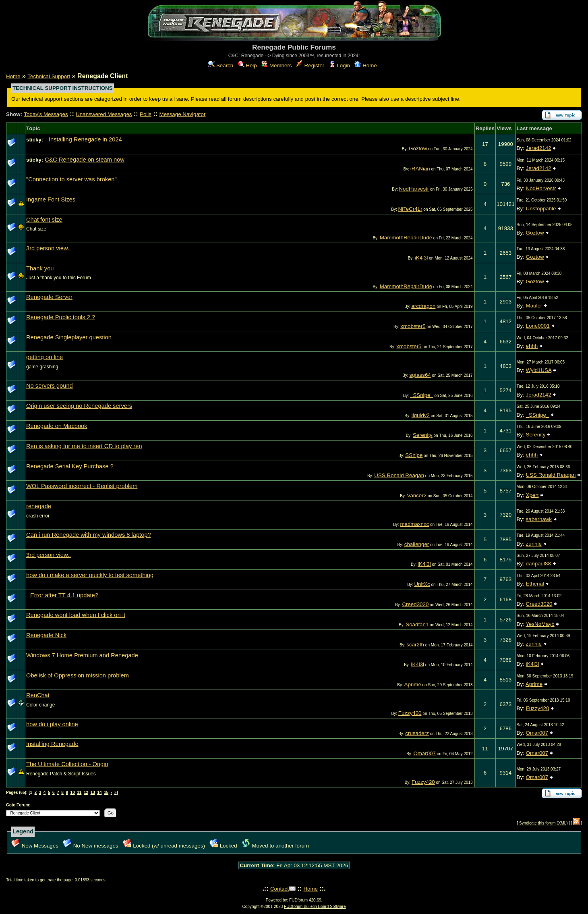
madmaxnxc (414, 524)
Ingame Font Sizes (51, 199)
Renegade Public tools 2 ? (61, 317)
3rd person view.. (49, 248)
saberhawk (539, 519)
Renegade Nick (46, 635)
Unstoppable (541, 209)
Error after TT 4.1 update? (64, 595)
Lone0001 (538, 326)
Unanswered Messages (104, 114)
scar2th (415, 645)
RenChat (38, 695)
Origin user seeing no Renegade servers (79, 406)
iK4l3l (421, 258)
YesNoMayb (540, 624)
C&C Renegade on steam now (85, 160)
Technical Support (49, 76)
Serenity (423, 435)
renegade (39, 506)
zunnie (534, 544)
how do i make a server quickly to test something (90, 575)
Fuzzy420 (410, 713)
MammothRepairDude (406, 238)
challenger (417, 544)
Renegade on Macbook (57, 426)
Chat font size (44, 220)
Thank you (40, 268)
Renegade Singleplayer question (69, 337)
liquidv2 (421, 415)
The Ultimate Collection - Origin (67, 764)
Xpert (532, 495)
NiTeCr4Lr (410, 209)
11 (79, 792)
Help (247, 65)
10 (73, 792)
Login (340, 65)
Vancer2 (417, 495)
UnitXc (422, 584)
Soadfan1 (417, 624)
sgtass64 (420, 375)
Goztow (418, 149)
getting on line (45, 357)
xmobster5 (413, 326)
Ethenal (535, 584)
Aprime (413, 684)
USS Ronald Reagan (399, 475)
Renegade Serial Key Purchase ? (70, 466)
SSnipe (414, 455)
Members (276, 65)
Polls (146, 114)
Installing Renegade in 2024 (85, 139)
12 (86, 792)
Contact (280, 889)
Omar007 (537, 733)
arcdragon (423, 306)
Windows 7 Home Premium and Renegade (82, 655)
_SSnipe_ (422, 395)
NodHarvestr (414, 189)
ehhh (532, 346)
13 (93, 792)
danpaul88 (538, 564)
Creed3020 (415, 604)
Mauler (534, 306)
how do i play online (52, 724)
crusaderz (417, 733)
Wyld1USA (539, 370)
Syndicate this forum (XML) (543, 823)
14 (99, 792)
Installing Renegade (52, 744)
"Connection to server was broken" (71, 179)
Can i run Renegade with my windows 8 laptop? (89, 535)
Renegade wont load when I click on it (76, 615)
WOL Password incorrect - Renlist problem (82, 486)
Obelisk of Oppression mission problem (78, 675)
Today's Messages (46, 114)
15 (106, 792)
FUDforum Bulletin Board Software (315, 907)
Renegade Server (49, 297)
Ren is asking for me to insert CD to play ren (84, 446)
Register (310, 65)
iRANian (420, 169)
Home (365, 65)
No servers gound (50, 386)
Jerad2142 (539, 148)
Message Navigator (183, 114)
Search (221, 65)
